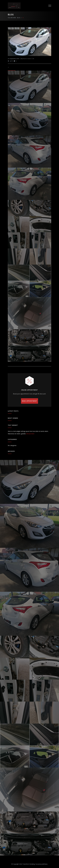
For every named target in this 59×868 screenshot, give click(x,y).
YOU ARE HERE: (12, 18)
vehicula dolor (30, 434)
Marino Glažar (27, 59)
